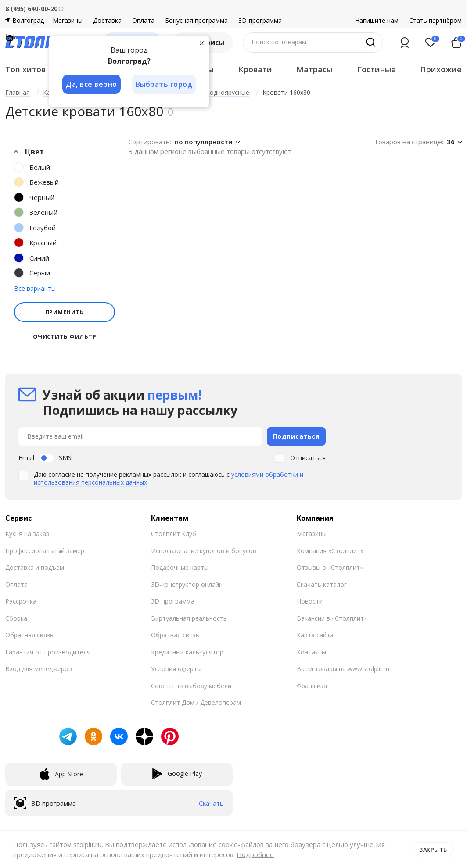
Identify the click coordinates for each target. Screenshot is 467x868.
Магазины (68, 21)
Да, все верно (92, 84)
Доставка (107, 21)
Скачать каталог (322, 584)
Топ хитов (25, 69)
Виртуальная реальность (189, 617)
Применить (65, 312)
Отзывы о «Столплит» (330, 567)
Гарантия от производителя (48, 651)
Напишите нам (377, 21)
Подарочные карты (180, 567)
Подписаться (296, 436)
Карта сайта (315, 634)
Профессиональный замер (45, 550)
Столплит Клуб (174, 533)
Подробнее (255, 854)
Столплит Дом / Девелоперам (196, 702)
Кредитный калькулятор (187, 651)
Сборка (16, 617)
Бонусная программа (196, 21)
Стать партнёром (435, 21)
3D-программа (260, 21)
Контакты (311, 651)
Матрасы (314, 69)
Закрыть (433, 849)
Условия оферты (176, 668)
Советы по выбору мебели (191, 685)
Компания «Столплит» (330, 550)
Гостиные (377, 69)
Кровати (255, 69)
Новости (310, 601)
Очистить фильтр (65, 337)
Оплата (143, 21)
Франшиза (312, 685)
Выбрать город (165, 84)
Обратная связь (29, 634)
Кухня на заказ (27, 533)
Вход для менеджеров (39, 668)
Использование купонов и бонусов (204, 550)
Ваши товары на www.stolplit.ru (343, 668)
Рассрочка (21, 601)
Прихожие (441, 69)
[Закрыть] (203, 43)
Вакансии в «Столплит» (332, 617)
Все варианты (35, 288)
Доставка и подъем (35, 567)
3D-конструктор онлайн (187, 584)
